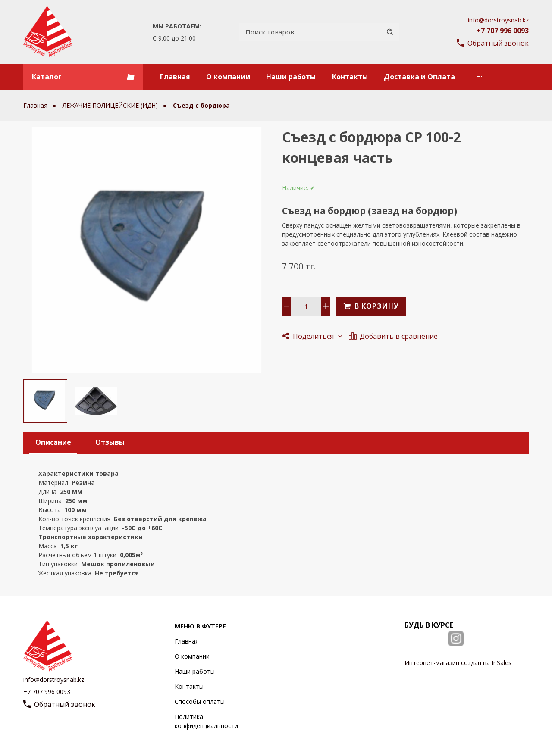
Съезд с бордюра (201, 105)
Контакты (350, 77)
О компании (228, 77)
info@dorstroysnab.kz (498, 20)
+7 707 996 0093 (503, 31)
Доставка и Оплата (419, 77)
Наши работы (291, 77)
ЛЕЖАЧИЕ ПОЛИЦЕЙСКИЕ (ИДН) (111, 105)
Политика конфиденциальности (206, 721)
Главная (175, 77)
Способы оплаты (200, 701)
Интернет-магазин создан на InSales (458, 663)
